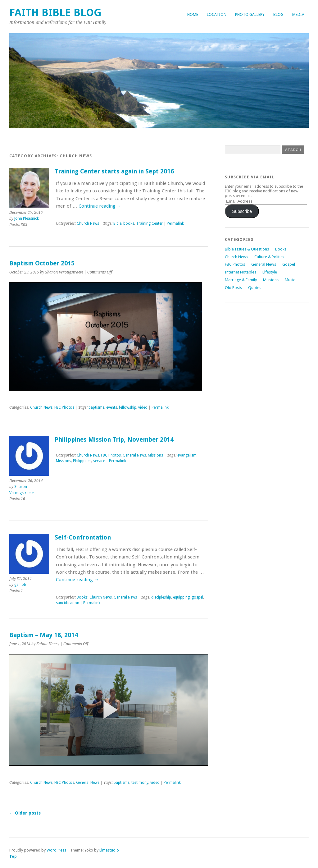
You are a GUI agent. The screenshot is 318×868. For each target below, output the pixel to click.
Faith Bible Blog (55, 13)
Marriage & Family (241, 280)
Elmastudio (109, 850)
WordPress (56, 850)
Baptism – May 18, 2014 (44, 635)
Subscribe (242, 211)
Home (193, 14)
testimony (140, 783)
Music (290, 280)
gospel (197, 597)
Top (13, 856)
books (129, 223)
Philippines (82, 461)
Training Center (149, 223)
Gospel (289, 264)
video (143, 407)
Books (82, 597)
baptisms (96, 407)
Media (298, 14)
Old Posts (233, 288)
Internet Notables (241, 272)
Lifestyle (270, 272)
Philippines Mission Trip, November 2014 (114, 440)
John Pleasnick (27, 218)
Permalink (175, 223)
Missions (155, 455)
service (99, 461)
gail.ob (20, 585)
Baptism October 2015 (42, 263)
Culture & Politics (269, 257)
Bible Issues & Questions (247, 249)
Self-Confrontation (83, 537)
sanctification (68, 603)
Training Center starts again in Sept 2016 (114, 171)
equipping (181, 597)
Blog (278, 14)
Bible (117, 223)
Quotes (255, 288)
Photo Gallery (250, 14)
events (112, 407)
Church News (88, 223)
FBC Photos (64, 407)
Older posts (25, 813)
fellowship (128, 407)
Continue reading (100, 206)
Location (217, 14)
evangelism (187, 455)
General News (134, 455)
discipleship (161, 597)
